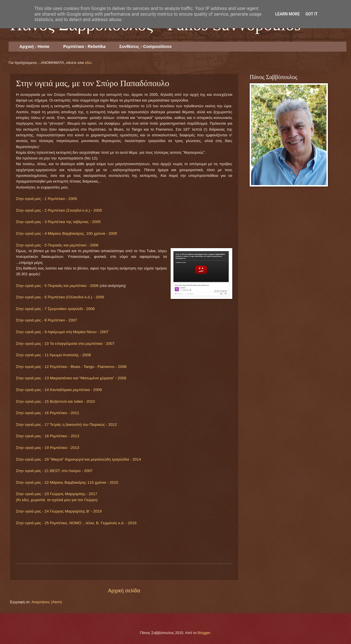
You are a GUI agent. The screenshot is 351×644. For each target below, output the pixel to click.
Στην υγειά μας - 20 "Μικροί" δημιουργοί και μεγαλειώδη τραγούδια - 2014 (78, 459)
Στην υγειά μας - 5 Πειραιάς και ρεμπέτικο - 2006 (57, 245)
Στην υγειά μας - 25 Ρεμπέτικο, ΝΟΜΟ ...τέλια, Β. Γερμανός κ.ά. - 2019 (76, 523)
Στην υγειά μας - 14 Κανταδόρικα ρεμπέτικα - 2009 (59, 390)
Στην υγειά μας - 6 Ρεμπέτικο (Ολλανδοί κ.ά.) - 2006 (60, 297)
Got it (311, 14)
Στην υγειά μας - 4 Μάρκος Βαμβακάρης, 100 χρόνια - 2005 (66, 233)
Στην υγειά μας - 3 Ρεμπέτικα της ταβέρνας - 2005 (58, 222)
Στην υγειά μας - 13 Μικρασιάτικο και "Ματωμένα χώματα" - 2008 (71, 378)
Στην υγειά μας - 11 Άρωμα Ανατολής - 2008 (53, 355)
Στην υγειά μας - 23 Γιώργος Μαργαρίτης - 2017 (57, 494)
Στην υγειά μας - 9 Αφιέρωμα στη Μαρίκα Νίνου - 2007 (62, 332)
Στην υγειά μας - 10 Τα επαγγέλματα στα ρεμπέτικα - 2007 (65, 344)
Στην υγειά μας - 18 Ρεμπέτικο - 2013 (48, 436)
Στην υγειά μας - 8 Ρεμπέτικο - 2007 (47, 320)
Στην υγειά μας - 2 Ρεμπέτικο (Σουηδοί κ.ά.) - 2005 (59, 210)
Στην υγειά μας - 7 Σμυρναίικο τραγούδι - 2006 (55, 309)
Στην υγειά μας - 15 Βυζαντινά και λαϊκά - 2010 (55, 401)
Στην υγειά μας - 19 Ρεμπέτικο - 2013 (48, 448)
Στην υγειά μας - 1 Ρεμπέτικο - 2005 (47, 199)
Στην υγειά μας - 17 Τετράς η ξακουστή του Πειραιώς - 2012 (66, 425)
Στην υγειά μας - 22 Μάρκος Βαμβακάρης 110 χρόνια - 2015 (67, 482)
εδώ (88, 63)
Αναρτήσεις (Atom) (47, 602)
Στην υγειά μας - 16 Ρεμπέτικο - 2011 (48, 413)
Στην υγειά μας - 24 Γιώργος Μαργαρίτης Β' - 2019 (59, 511)
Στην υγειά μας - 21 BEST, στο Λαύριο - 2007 (54, 471)
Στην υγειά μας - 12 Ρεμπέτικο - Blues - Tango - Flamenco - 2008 (71, 367)
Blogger (204, 633)
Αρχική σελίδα (124, 591)
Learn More (287, 14)
